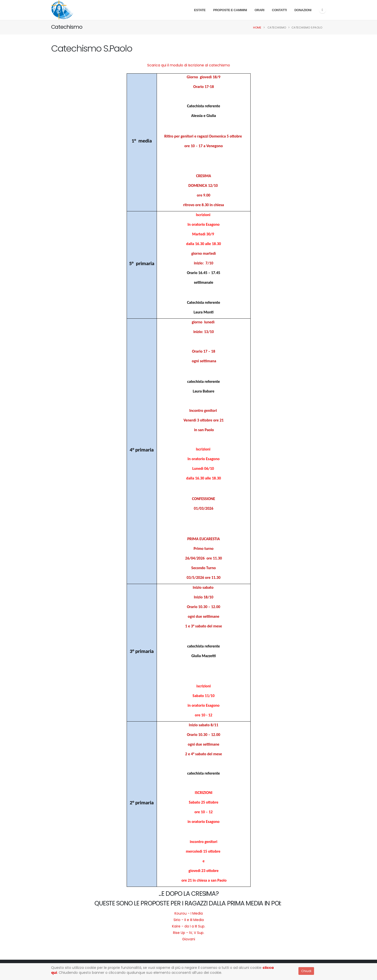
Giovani (189, 939)
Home (257, 28)
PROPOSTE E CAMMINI (230, 10)
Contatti (279, 10)
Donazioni (303, 10)
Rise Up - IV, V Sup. (189, 933)
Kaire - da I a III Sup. (189, 926)
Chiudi (306, 971)
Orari (259, 10)
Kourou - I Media (189, 913)
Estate (200, 10)
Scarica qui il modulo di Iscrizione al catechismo (189, 65)
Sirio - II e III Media (189, 920)
